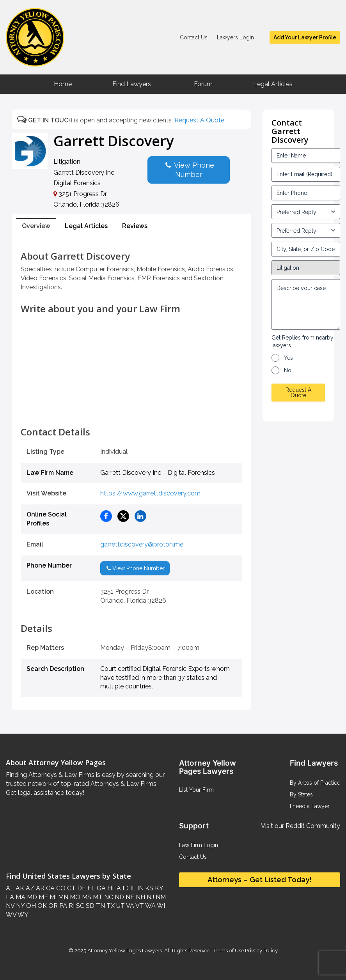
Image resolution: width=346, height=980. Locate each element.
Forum (203, 84)
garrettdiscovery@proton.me (142, 544)
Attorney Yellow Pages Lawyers (125, 950)
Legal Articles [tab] (86, 226)
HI (110, 888)
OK (41, 906)
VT (139, 906)
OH (30, 906)
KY (158, 888)
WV (11, 915)
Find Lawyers (132, 84)
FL (90, 888)
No (288, 370)
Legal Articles (273, 84)
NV (10, 906)
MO (74, 897)
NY (20, 906)
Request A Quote (199, 120)
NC (108, 897)
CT (71, 888)
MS (86, 897)
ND (119, 897)
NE (129, 897)
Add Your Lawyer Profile (305, 37)
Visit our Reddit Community (301, 826)
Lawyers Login (235, 37)
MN (62, 897)
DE (81, 888)
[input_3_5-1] (306, 212)
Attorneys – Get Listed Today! (260, 880)
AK (19, 888)
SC (79, 906)
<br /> (131, 409)
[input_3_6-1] (306, 230)
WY (22, 915)
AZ (29, 888)
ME (43, 897)
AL (10, 888)
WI (160, 906)
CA (50, 888)
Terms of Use (228, 950)
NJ (150, 897)
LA (10, 897)
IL (132, 888)
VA (130, 906)
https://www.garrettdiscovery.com (150, 493)
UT (120, 906)
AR (39, 888)
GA (100, 888)
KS (148, 888)
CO (60, 888)
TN (100, 906)
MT (97, 897)
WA (150, 906)
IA (117, 888)
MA (20, 897)
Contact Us (194, 37)
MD (31, 897)
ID (125, 888)
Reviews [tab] (135, 226)
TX (110, 906)
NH (140, 897)
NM (160, 897)
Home (63, 84)
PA (62, 906)
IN (140, 888)
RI (71, 906)
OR (52, 906)
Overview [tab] (36, 226)
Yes (288, 358)
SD (89, 906)
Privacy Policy (261, 950)
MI (52, 897)
